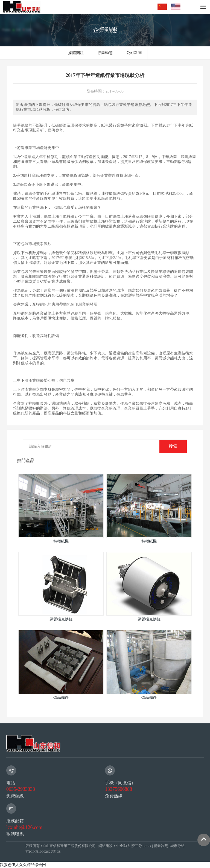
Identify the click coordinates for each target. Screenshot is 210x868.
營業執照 (161, 846)
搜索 (173, 446)
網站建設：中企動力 (114, 846)
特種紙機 (61, 541)
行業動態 (105, 53)
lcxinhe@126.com (24, 827)
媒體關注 (76, 53)
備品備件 (61, 698)
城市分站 (177, 846)
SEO (148, 846)
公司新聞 (134, 53)
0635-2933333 (21, 789)
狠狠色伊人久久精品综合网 (23, 865)
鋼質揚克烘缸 (61, 619)
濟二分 (137, 846)
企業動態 (105, 30)
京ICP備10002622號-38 (43, 851)
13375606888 (119, 789)
